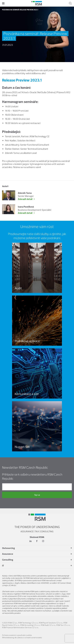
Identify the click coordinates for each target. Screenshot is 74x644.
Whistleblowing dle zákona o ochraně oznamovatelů (22, 638)
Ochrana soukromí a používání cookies (17, 635)
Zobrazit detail (25, 199)
